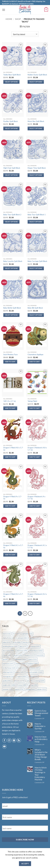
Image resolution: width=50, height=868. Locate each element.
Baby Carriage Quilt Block (37, 261)
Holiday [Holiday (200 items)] (21, 664)
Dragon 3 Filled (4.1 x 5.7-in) (13, 546)
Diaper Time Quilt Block (37, 168)
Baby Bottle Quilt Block (12, 308)
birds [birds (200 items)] (17, 642)
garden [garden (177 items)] (7, 659)
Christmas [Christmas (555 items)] (34, 646)
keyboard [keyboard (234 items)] (23, 668)
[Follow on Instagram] (9, 740)
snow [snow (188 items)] (22, 685)
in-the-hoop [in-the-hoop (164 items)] (9, 668)
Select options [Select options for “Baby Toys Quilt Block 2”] (11, 222)
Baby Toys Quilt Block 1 (37, 215)
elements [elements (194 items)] (22, 651)
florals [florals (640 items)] (18, 655)
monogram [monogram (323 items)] (9, 676)
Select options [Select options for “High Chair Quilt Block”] (11, 175)
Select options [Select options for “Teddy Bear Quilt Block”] (11, 82)
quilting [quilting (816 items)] (33, 676)
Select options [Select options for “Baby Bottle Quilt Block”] (11, 315)
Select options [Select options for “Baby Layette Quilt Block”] (11, 268)
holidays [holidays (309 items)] (33, 664)
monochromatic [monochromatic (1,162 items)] (34, 672)
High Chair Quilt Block (12, 168)
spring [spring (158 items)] (33, 685)
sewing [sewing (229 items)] (40, 681)
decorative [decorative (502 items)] (9, 651)
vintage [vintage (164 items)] (30, 689)
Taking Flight (32, 401)
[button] (4, 10)
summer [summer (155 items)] (8, 689)
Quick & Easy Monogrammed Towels (41, 713)
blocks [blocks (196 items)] (27, 642)
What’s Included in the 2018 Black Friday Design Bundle (41, 755)
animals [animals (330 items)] (22, 638)
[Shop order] (25, 34)
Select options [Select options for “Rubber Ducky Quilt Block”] (36, 82)
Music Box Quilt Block (36, 121)
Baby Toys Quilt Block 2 (12, 215)
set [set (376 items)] (30, 681)
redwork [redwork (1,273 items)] (19, 681)
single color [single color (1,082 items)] (9, 685)
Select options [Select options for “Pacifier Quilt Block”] (11, 128)
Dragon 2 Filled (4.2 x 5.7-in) (13, 595)
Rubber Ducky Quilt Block (37, 75)
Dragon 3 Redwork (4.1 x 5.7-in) (37, 546)
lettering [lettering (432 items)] (8, 672)
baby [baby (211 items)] (7, 642)
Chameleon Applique (35, 354)
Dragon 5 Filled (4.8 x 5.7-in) (13, 449)
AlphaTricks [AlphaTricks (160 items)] (9, 638)
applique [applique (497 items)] (35, 638)
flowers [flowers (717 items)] (29, 655)
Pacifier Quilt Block (11, 121)
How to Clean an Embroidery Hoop (41, 739)
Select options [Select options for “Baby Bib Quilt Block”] (36, 315)
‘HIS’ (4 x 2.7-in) (10, 401)
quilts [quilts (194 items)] (7, 681)
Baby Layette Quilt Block (13, 261)
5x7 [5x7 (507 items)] (16, 634)
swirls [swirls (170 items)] (19, 689)
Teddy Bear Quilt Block (12, 75)
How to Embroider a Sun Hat (40, 726)
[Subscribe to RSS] (19, 740)
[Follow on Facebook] (4, 740)
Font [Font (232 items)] (40, 655)
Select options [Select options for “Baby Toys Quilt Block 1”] (36, 222)
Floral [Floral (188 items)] (7, 655)
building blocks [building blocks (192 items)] (10, 646)
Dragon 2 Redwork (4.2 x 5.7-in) (37, 595)
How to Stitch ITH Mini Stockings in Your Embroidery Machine (41, 774)
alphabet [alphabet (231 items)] (27, 634)
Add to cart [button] (10, 362)
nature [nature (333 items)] (21, 676)
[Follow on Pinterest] (14, 740)
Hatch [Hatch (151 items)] (32, 659)
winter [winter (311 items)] (42, 689)
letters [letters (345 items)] (19, 672)
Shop (18, 19)
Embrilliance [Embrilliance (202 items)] (36, 651)
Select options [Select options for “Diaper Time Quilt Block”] (36, 175)
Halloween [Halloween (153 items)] (20, 659)
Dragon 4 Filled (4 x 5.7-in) (13, 498)
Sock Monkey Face (10, 354)
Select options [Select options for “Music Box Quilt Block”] (36, 128)
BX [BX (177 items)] (23, 646)
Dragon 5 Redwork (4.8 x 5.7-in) (37, 449)
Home (9, 19)
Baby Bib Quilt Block (35, 308)
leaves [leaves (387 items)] (35, 668)
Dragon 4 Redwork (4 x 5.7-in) (36, 498)
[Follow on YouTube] (4, 746)
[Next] (30, 613)
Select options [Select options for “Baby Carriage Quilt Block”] (36, 268)
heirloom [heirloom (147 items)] (8, 664)
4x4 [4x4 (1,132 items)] (7, 634)
